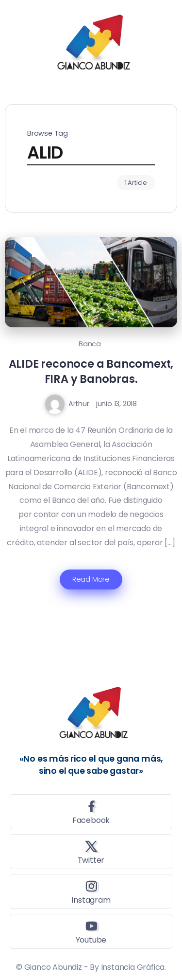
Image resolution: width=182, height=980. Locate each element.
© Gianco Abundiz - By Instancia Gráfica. (91, 967)
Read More (91, 579)
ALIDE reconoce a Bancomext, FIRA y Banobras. (91, 371)
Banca (90, 344)
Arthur (79, 404)
